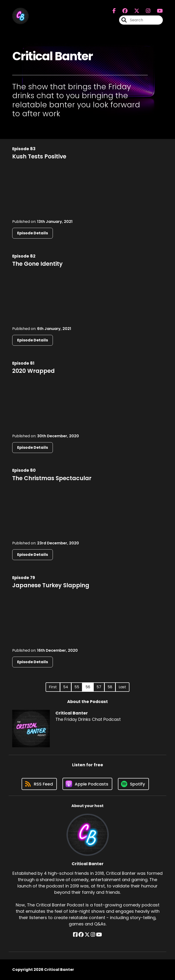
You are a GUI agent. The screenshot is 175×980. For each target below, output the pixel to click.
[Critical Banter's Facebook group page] (122, 11)
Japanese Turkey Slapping (51, 585)
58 (110, 687)
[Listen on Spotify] (133, 784)
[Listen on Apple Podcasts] (87, 784)
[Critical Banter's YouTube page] (99, 935)
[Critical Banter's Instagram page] (145, 11)
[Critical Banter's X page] (134, 11)
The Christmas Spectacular (52, 478)
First (53, 687)
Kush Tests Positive (39, 156)
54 (66, 687)
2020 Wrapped (33, 371)
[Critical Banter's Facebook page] (114, 11)
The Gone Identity (37, 264)
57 (99, 687)
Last (122, 687)
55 (77, 687)
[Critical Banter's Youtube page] (157, 11)
